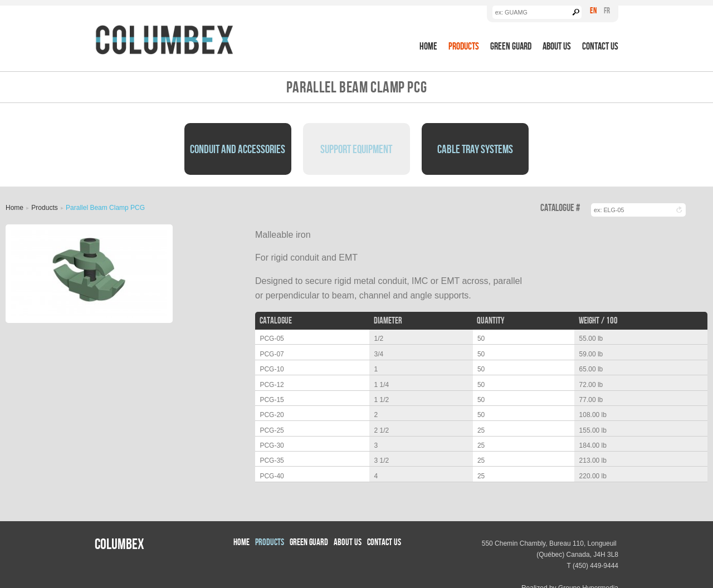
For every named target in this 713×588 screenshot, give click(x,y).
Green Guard (511, 46)
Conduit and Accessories (238, 149)
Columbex (119, 543)
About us (557, 46)
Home (428, 46)
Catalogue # (560, 208)
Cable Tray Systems (475, 149)
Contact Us (600, 46)
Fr (607, 10)
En (593, 10)
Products (464, 46)
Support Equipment (356, 149)
